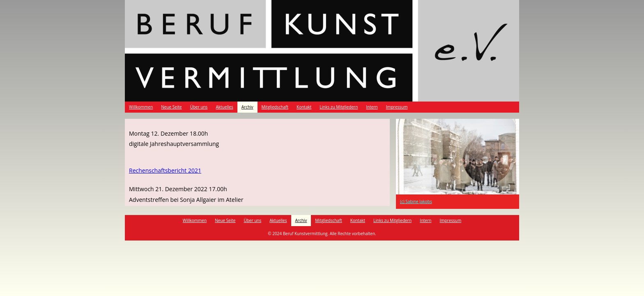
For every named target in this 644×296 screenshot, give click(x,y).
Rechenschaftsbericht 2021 (165, 170)
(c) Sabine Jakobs (416, 201)
